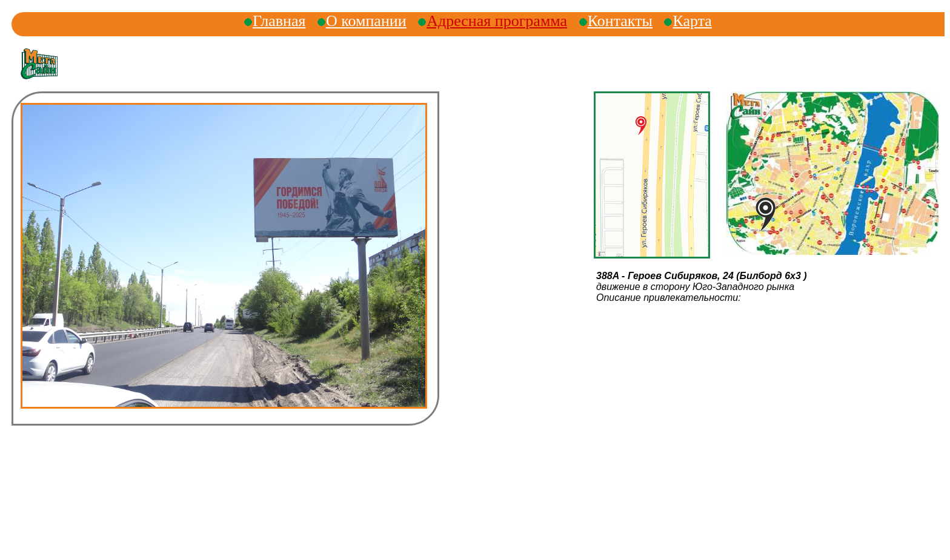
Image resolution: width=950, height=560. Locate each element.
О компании (366, 21)
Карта (692, 21)
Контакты (620, 21)
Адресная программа (497, 21)
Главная (279, 21)
